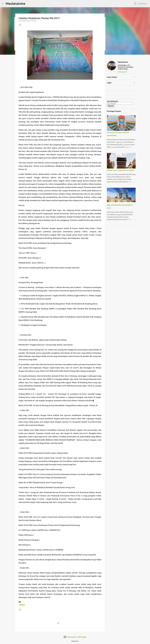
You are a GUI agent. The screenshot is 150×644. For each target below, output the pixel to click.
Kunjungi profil (122, 72)
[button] (20, 25)
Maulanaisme (16, 3)
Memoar (22, 605)
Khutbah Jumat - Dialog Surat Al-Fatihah (121, 170)
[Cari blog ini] (138, 4)
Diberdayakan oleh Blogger (75, 637)
